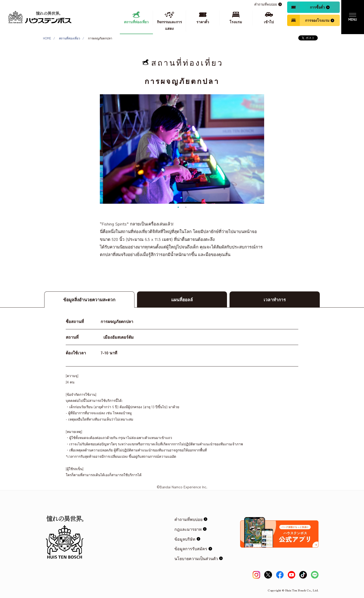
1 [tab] (178, 207)
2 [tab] (186, 207)
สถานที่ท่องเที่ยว (70, 38)
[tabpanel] (182, 149)
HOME (47, 38)
